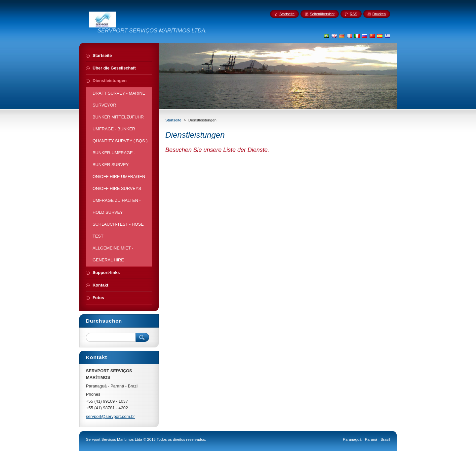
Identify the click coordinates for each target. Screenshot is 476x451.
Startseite (173, 120)
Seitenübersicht (322, 14)
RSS (353, 14)
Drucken (379, 14)
